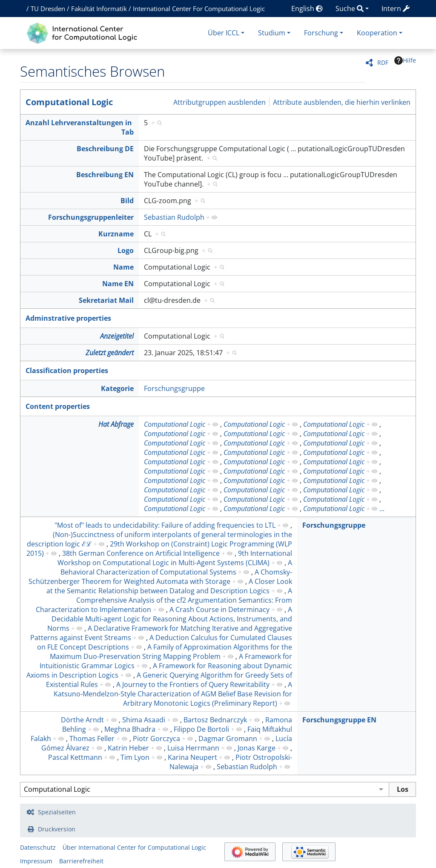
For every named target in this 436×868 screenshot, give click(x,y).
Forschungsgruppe (174, 388)
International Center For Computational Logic (199, 9)
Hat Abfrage (116, 424)
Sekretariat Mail (106, 300)
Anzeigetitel (117, 336)
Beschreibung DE (105, 149)
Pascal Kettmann (75, 757)
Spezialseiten (57, 812)
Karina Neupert (192, 757)
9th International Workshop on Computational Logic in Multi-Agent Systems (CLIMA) (175, 558)
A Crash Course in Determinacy (219, 609)
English (307, 9)
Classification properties (67, 371)
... (382, 509)
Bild (127, 201)
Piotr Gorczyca (156, 739)
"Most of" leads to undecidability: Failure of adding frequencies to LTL (165, 525)
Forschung (321, 33)
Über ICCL (224, 33)
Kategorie (117, 388)
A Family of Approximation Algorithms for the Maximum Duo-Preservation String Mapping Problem (171, 652)
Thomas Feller (92, 739)
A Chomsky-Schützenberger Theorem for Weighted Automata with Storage (160, 577)
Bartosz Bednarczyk (215, 720)
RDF (383, 62)
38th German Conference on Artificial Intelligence (141, 553)
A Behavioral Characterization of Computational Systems (176, 567)
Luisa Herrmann (193, 748)
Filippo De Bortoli (201, 729)
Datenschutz (38, 847)
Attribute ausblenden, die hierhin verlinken (342, 102)
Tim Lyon (135, 757)
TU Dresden (48, 9)
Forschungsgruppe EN (339, 720)
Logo (126, 250)
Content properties (58, 406)
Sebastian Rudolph (174, 217)
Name (123, 267)
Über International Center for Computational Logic (134, 847)
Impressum (36, 861)
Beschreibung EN (105, 175)
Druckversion (57, 829)
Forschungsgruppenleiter (91, 217)
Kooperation (377, 33)
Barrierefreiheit (81, 861)
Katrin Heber (128, 748)
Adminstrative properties (68, 318)
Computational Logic (69, 102)
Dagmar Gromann (228, 739)
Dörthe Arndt (82, 720)
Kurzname (116, 234)
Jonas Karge (257, 748)
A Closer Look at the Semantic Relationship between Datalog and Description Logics (169, 586)
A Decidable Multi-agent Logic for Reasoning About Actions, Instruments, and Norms (170, 619)
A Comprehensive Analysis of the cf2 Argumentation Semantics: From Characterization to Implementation (164, 600)
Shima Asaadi (144, 720)
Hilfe (405, 60)
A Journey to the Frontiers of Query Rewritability (193, 684)
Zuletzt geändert (110, 353)
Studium (272, 33)
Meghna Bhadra (130, 729)
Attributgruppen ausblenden (219, 102)
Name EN (118, 284)
